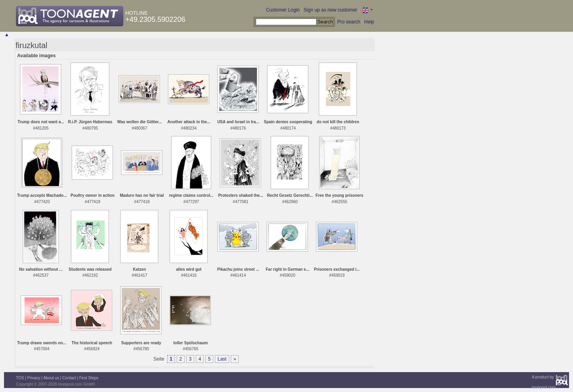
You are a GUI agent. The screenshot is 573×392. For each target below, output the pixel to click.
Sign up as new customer (330, 10)
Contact (69, 378)
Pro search (349, 22)
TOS (20, 378)
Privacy (34, 378)
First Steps (89, 378)
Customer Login (283, 10)
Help (369, 22)
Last (222, 359)
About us (51, 378)
